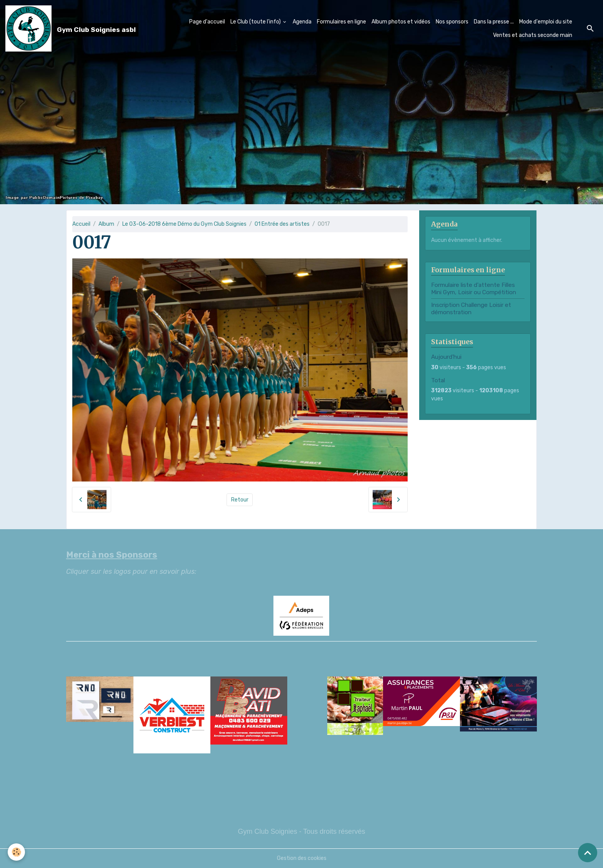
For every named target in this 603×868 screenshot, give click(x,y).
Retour (240, 500)
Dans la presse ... (494, 22)
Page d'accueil (207, 22)
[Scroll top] (588, 853)
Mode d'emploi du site (546, 22)
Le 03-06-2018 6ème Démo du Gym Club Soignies (184, 224)
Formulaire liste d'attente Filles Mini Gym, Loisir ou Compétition (474, 288)
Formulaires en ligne (341, 22)
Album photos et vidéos (401, 22)
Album (106, 224)
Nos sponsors (452, 22)
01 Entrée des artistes (282, 224)
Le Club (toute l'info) (256, 22)
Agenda (302, 22)
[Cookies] (16, 852)
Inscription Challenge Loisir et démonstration (471, 308)
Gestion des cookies (302, 858)
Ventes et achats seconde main (533, 35)
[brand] (67, 28)
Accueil (81, 224)
